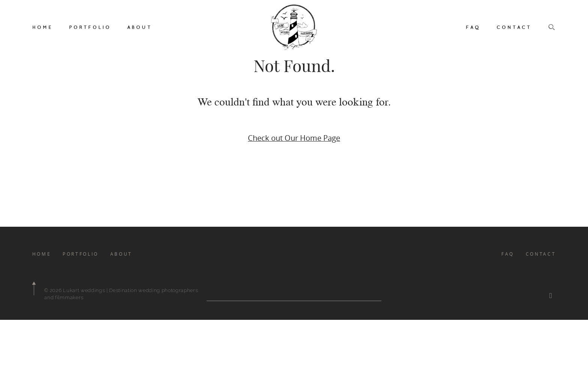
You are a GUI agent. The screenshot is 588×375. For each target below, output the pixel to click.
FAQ (473, 27)
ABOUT (139, 27)
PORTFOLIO (90, 27)
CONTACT (514, 27)
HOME (43, 27)
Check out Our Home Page (294, 138)
